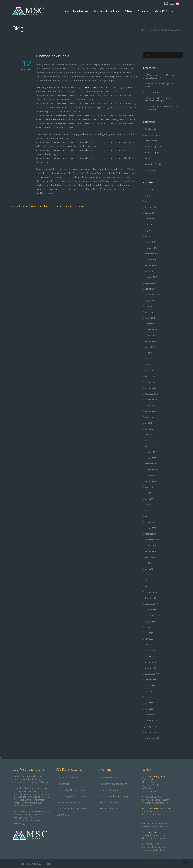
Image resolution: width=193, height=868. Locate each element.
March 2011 (150, 516)
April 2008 (149, 709)
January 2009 (150, 662)
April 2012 (149, 440)
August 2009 (150, 621)
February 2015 (151, 277)
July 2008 (148, 691)
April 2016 (149, 236)
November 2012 (152, 400)
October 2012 (150, 405)
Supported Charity (153, 164)
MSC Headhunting (52, 864)
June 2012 (149, 429)
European (90, 87)
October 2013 (150, 335)
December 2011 (152, 464)
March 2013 (150, 376)
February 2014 (151, 324)
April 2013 (149, 370)
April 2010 (149, 581)
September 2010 (152, 551)
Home (66, 11)
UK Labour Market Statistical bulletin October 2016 (161, 108)
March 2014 (150, 318)
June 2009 (149, 633)
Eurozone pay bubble (53, 56)
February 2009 (151, 656)
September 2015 (152, 265)
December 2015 (152, 254)
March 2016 (150, 242)
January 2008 (150, 726)
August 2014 (150, 300)
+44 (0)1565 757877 (152, 797)
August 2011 (150, 487)
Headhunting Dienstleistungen (71, 790)
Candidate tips (151, 129)
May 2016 (149, 230)
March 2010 (150, 586)
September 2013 (152, 341)
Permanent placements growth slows (159, 85)
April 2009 (149, 645)
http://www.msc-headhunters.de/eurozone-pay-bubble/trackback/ (55, 206)
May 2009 (149, 639)
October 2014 (150, 289)
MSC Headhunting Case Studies (72, 809)
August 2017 (150, 190)
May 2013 (149, 365)
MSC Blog (152, 30)
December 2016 (152, 207)
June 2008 (149, 697)
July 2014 (148, 306)
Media (147, 158)
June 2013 (149, 359)
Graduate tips (151, 141)
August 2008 (150, 686)
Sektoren (129, 11)
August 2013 (150, 347)
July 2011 (148, 493)
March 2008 (150, 715)
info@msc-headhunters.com (155, 800)
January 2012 (150, 458)
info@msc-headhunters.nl (154, 847)
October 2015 (150, 260)
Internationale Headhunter (107, 11)
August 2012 (150, 417)
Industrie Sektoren (109, 790)
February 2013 (151, 382)
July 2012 (148, 423)
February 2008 (151, 721)
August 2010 (150, 557)
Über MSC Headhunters (111, 802)
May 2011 (149, 505)
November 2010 (152, 540)
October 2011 (150, 476)
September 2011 (152, 481)
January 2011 (150, 528)
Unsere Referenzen (109, 809)
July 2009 (148, 627)
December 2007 (152, 732)
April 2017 (149, 201)
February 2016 (151, 248)
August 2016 (150, 219)
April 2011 (149, 510)
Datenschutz (63, 784)
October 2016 (150, 213)
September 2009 (152, 615)
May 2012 (149, 435)
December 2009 (152, 598)
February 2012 (151, 452)
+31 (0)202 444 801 (151, 844)
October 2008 (150, 680)
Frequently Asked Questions (114, 784)
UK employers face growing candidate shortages (157, 99)
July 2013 (148, 353)
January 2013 (150, 388)
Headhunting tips (152, 152)
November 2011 (152, 470)
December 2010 (152, 534)
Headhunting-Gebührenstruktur (72, 796)
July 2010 (148, 563)
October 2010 (150, 545)
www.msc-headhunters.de (154, 826)
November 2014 (152, 283)
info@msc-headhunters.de (154, 823)
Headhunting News (153, 146)
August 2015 (150, 271)
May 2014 (149, 312)
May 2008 (149, 703)
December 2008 (152, 668)
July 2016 (148, 224)
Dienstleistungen (81, 11)
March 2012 (150, 446)
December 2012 (152, 394)
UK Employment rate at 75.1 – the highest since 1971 (160, 76)
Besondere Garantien (67, 778)
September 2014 (152, 295)
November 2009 (152, 604)
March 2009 (150, 650)
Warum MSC (161, 11)
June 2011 (149, 499)
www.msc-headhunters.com (155, 803)
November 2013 (152, 330)
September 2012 (152, 411)
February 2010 (151, 592)
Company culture (152, 135)
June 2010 (149, 569)
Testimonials (144, 11)
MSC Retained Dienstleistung (114, 796)
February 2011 (151, 522)
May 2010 (149, 575)
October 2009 (150, 610)
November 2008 (152, 674)
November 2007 (152, 738)
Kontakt (175, 11)
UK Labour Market (153, 92)
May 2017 (149, 195)
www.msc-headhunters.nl (154, 850)
